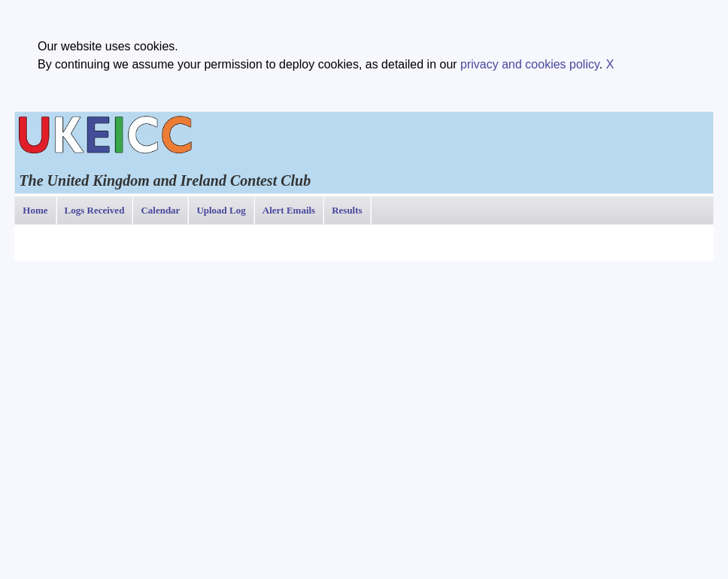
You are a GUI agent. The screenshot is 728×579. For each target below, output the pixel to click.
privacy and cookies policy (530, 64)
